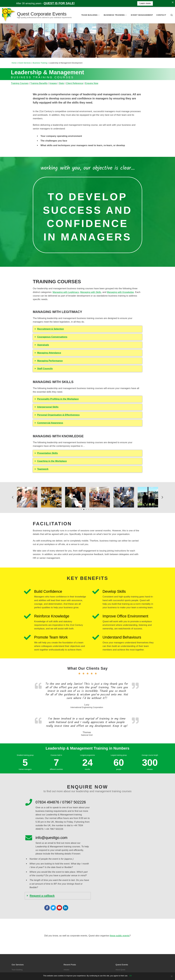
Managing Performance (50, 361)
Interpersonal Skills (48, 407)
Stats (61, 83)
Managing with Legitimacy (66, 292)
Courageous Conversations (52, 337)
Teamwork (43, 469)
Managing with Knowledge (120, 292)
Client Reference (75, 83)
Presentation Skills (48, 453)
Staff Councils (45, 369)
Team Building (17, 970)
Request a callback (42, 896)
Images (53, 83)
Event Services (25, 63)
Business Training (40, 63)
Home (14, 63)
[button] (87, 329)
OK (131, 976)
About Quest (120, 970)
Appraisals (43, 345)
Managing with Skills (91, 292)
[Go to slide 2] (84, 509)
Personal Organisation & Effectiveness (58, 415)
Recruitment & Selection (51, 329)
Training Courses (20, 83)
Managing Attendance (49, 353)
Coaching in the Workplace (52, 461)
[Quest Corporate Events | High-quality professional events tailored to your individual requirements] (9, 15)
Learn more (145, 3)
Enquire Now (92, 83)
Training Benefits (39, 83)
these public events (119, 936)
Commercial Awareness (50, 423)
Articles (66, 970)
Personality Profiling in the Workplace (58, 399)
